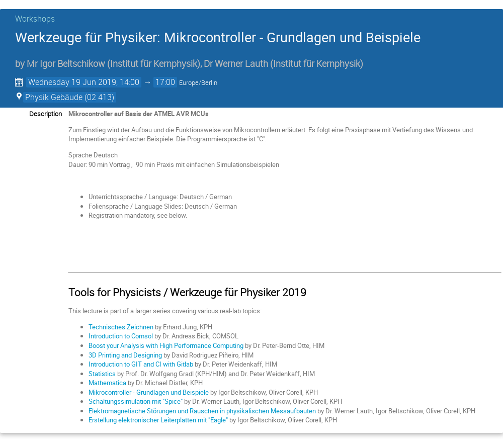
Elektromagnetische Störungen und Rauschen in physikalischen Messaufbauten (202, 411)
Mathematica (107, 383)
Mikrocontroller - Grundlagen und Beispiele (149, 392)
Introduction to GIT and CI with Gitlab (141, 364)
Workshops (35, 19)
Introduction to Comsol (121, 336)
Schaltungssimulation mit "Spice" (136, 401)
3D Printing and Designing (125, 355)
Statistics (102, 374)
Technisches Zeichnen (121, 327)
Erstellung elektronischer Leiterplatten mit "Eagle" (158, 420)
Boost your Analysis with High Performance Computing (166, 345)
